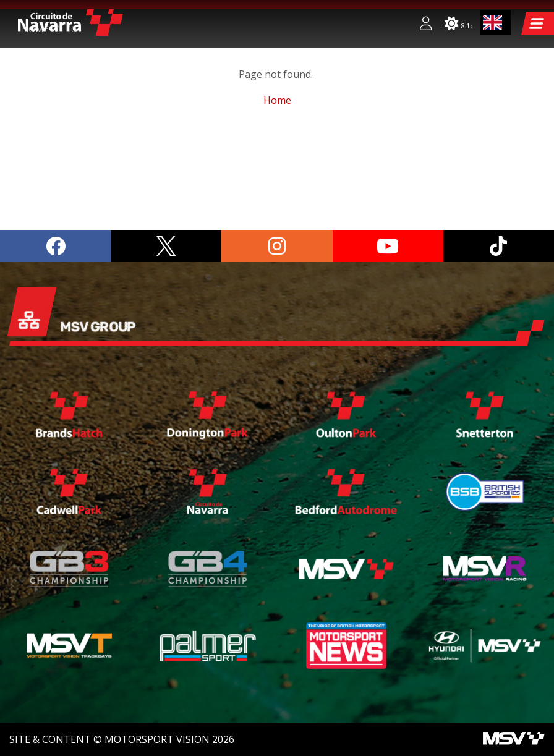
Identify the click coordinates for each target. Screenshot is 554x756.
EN (493, 22)
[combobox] (496, 22)
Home (35, 128)
